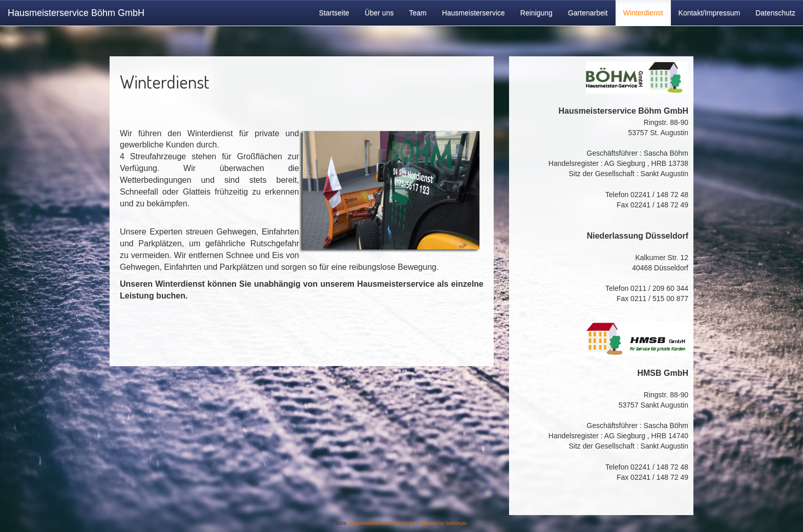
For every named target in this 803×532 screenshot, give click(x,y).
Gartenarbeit (588, 13)
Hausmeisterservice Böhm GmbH (76, 13)
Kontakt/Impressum (710, 13)
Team (418, 13)
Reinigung (536, 13)
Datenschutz (775, 13)
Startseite (334, 13)
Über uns (379, 13)
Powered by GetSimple (443, 523)
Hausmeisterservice (473, 13)
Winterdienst (643, 13)
